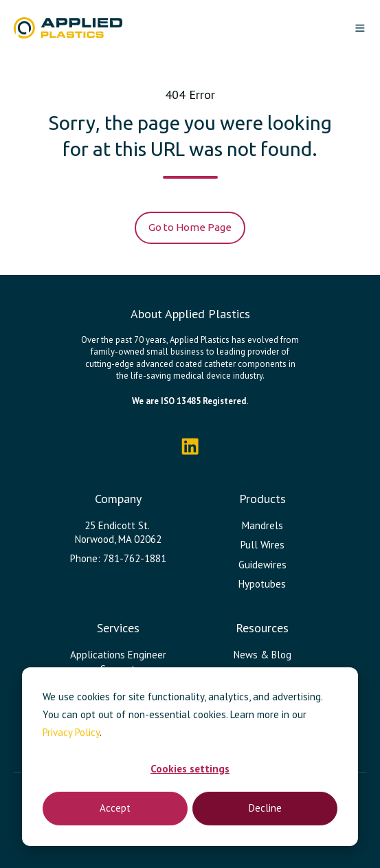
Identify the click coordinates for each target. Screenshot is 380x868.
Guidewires (262, 565)
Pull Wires (262, 545)
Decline (265, 808)
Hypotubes (262, 584)
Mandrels (262, 525)
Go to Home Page (190, 227)
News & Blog (262, 655)
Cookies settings (190, 769)
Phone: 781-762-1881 (118, 558)
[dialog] (190, 757)
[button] (360, 28)
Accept (115, 808)
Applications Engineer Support (118, 661)
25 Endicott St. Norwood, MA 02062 (118, 532)
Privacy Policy (71, 732)
